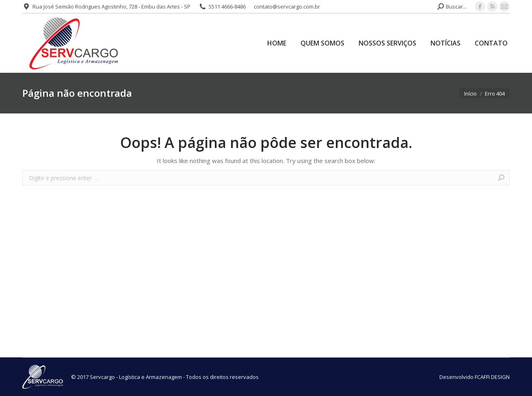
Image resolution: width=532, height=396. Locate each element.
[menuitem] (277, 43)
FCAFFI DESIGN (492, 377)
